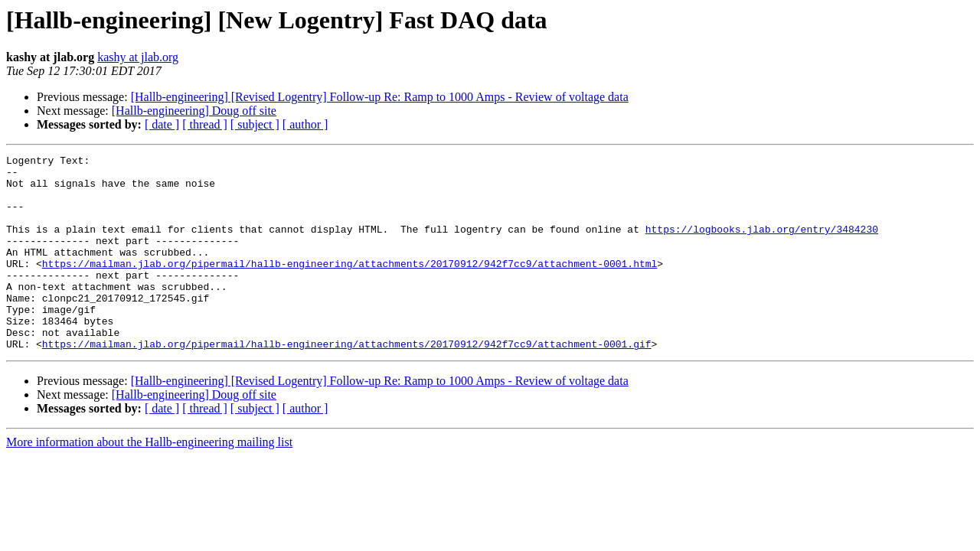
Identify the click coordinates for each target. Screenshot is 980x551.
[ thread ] (205, 124)
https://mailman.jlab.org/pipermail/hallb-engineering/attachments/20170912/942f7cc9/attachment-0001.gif (347, 383)
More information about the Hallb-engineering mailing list (149, 481)
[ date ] (162, 124)
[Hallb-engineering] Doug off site (194, 111)
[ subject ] (255, 124)
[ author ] (305, 124)
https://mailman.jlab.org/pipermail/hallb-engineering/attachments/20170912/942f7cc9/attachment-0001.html (350, 286)
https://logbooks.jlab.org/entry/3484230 (762, 245)
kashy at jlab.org (138, 57)
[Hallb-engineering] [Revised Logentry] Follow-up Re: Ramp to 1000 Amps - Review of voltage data (380, 97)
